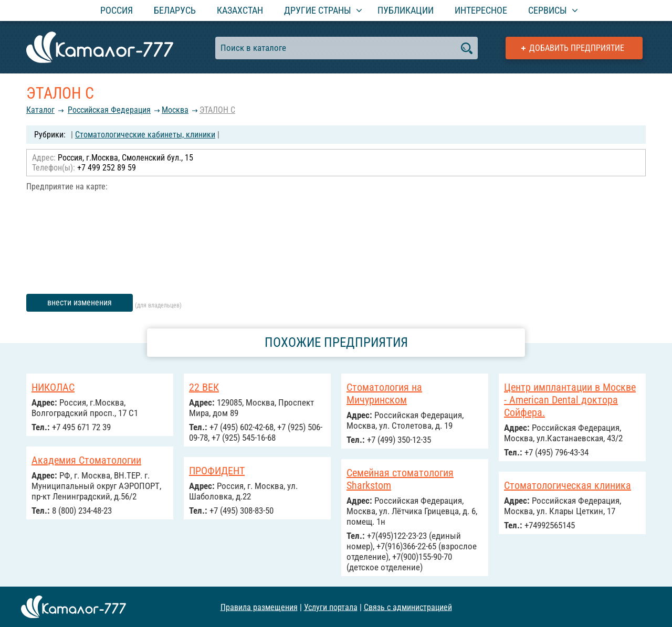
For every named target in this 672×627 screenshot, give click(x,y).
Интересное (481, 10)
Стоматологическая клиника (568, 485)
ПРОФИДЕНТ (217, 471)
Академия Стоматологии (86, 460)
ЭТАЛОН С (217, 110)
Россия (117, 10)
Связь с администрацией (408, 607)
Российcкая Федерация (109, 110)
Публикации (406, 10)
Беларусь (175, 10)
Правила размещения (259, 607)
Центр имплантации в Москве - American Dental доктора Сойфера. (570, 400)
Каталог (40, 110)
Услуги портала (331, 607)
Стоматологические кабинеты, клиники (145, 135)
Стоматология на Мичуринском (384, 394)
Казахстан (240, 10)
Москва (175, 110)
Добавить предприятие (577, 48)
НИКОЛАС (53, 387)
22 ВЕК (204, 387)
